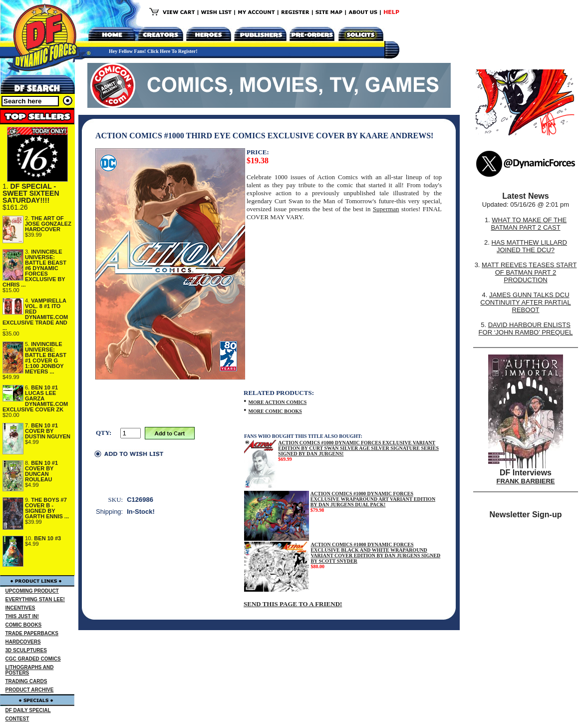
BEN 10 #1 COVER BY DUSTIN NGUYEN (48, 431)
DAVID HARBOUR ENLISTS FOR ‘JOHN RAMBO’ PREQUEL (526, 329)
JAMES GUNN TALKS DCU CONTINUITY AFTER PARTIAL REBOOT (525, 302)
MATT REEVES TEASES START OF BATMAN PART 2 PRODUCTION (529, 272)
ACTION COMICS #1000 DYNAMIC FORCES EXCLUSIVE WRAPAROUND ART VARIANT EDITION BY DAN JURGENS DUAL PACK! (373, 499)
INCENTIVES (20, 608)
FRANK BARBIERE (526, 481)
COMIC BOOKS (24, 625)
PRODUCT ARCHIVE (30, 690)
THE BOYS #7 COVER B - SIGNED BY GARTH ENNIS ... (47, 508)
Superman (386, 209)
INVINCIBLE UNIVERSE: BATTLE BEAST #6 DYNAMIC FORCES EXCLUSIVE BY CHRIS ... (34, 268)
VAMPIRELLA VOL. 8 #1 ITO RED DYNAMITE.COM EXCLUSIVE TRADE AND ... (35, 314)
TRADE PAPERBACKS (32, 633)
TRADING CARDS (26, 681)
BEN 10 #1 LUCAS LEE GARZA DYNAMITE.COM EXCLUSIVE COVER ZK (35, 398)
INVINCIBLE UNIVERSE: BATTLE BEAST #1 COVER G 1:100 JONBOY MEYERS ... (46, 358)
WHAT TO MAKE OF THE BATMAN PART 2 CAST (529, 224)
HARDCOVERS (23, 642)
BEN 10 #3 (47, 538)
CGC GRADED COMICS (33, 659)
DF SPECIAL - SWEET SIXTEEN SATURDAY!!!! (31, 193)
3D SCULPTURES (26, 650)
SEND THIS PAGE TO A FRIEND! (293, 604)
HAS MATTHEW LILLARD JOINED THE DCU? (529, 246)
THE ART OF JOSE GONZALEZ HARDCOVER (48, 224)
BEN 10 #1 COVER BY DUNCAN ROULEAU (41, 471)
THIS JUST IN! (22, 616)
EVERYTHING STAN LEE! (35, 599)
